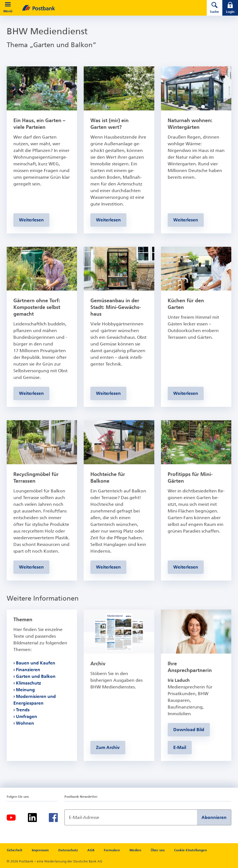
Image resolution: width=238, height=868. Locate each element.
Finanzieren (28, 670)
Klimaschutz (28, 683)
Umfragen (27, 716)
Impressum (40, 850)
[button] (8, 4)
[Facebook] (53, 818)
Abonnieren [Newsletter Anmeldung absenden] (214, 817)
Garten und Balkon (36, 676)
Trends (23, 710)
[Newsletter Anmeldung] (131, 817)
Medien (135, 850)
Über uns (158, 850)
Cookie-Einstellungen (190, 850)
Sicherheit (15, 850)
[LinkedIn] (32, 818)
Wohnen (25, 723)
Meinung (25, 690)
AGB (91, 850)
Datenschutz (68, 850)
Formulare (112, 850)
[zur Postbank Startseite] (107, 8)
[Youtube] (11, 818)
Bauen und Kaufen (36, 663)
